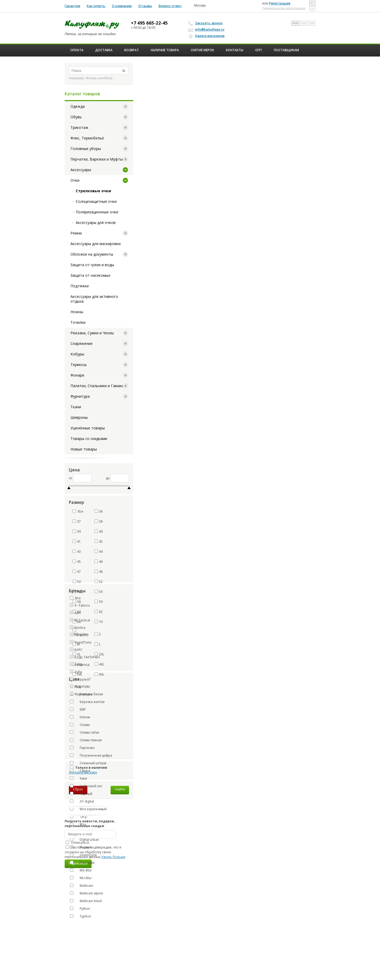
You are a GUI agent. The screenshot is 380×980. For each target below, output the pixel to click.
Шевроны (79, 417)
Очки (75, 180)
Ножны (77, 312)
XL (77, 654)
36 (99, 511)
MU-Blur (81, 878)
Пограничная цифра (91, 755)
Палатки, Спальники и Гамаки (97, 386)
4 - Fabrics (82, 605)
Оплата (77, 50)
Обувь (76, 117)
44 (99, 552)
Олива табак (85, 732)
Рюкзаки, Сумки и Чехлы (92, 333)
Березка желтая (87, 702)
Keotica (80, 628)
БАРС (79, 650)
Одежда (78, 106)
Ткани (76, 407)
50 (77, 582)
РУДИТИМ (82, 687)
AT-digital (82, 801)
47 (77, 572)
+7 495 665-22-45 (149, 23)
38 (99, 521)
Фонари (77, 375)
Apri (78, 613)
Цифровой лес (86, 786)
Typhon (80, 916)
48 (99, 572)
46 (99, 562)
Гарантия (72, 6)
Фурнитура (80, 396)
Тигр (79, 817)
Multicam (82, 885)
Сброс (78, 789)
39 (77, 531)
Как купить (96, 6)
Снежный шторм (88, 763)
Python (80, 908)
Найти (120, 789)
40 (99, 531)
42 (99, 541)
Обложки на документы (92, 254)
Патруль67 (83, 679)
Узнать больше (113, 857)
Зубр (78, 672)
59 (99, 602)
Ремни (76, 233)
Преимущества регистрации (284, 8)
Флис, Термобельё (87, 138)
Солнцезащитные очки (96, 201)
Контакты (235, 50)
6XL (99, 674)
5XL (77, 674)
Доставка (104, 50)
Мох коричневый (88, 809)
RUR (295, 23)
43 (77, 552)
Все (78, 511)
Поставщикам (286, 50)
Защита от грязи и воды (92, 265)
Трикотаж (79, 127)
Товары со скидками (89, 439)
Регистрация (280, 3)
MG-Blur (81, 870)
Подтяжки (80, 286)
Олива (80, 725)
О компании (122, 6)
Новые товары (84, 449)
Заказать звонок (206, 23)
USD (304, 23)
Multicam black (86, 901)
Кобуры (77, 354)
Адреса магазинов (207, 36)
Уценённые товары (88, 428)
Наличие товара (165, 50)
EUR (312, 23)
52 (99, 582)
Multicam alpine (87, 893)
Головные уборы (86, 149)
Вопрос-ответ (170, 6)
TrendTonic (83, 642)
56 (99, 592)
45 (77, 562)
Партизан (82, 748)
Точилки (78, 322)
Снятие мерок (202, 50)
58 (77, 602)
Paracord (81, 635)
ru (312, 3)
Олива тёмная (86, 740)
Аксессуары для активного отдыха (94, 299)
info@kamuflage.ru (207, 29)
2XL (99, 654)
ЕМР (78, 709)
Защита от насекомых (90, 275)
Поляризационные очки (97, 212)
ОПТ (259, 50)
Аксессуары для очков (96, 222)
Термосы (79, 365)
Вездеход (82, 665)
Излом (80, 717)
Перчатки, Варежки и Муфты (97, 159)
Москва (200, 6)
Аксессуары (81, 170)
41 (77, 541)
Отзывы (145, 6)
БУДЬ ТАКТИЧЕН (87, 657)
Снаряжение (82, 343)
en (312, 9)
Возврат (132, 50)
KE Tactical (82, 620)
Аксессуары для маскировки (96, 244)
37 (77, 521)
